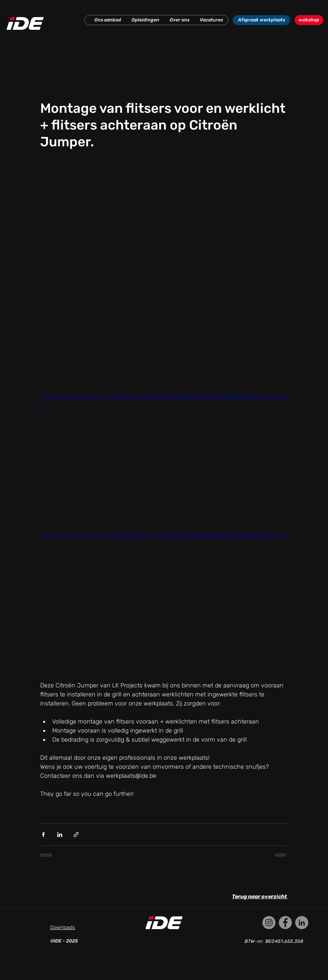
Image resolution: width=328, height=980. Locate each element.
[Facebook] (285, 923)
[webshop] (309, 20)
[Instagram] (269, 923)
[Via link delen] (76, 835)
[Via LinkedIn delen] (60, 835)
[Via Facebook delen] (43, 835)
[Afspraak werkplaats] (261, 20)
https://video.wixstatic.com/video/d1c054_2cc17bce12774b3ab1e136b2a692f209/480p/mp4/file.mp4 (163, 536)
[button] (108, 20)
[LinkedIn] (302, 923)
